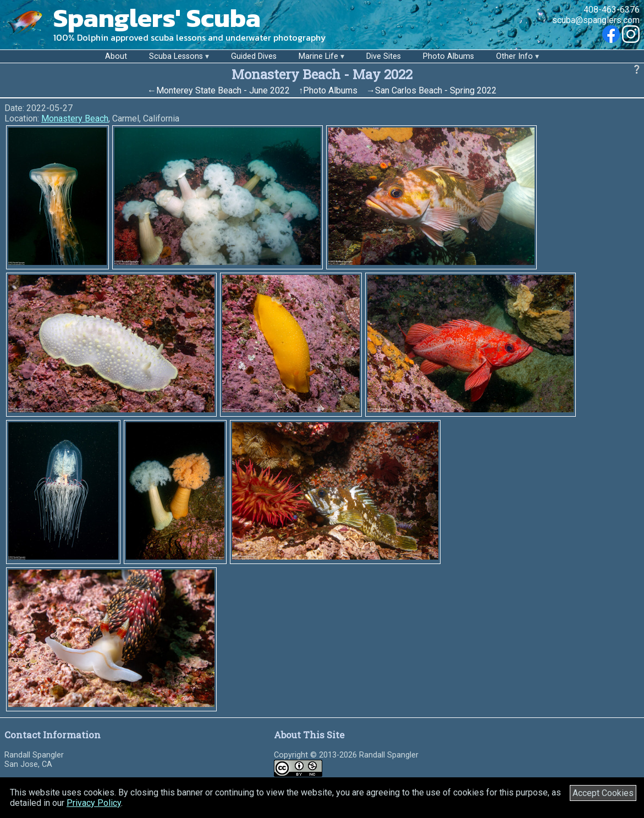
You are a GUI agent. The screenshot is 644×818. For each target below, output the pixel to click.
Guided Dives (254, 56)
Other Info (514, 56)
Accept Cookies (603, 793)
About (116, 56)
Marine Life (318, 56)
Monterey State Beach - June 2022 (223, 90)
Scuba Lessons (176, 56)
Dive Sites (384, 56)
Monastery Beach (75, 118)
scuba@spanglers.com (596, 20)
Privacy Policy (94, 803)
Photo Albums (448, 56)
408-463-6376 (612, 10)
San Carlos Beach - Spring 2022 (436, 90)
